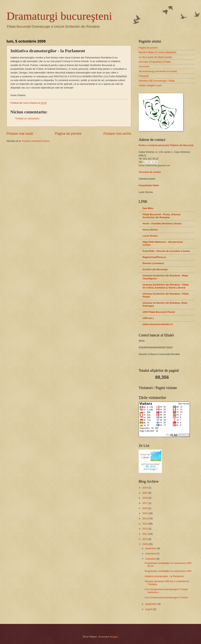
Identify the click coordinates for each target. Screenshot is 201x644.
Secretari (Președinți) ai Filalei (155, 62)
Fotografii (144, 76)
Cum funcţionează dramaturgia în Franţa (166, 597)
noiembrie (151, 554)
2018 (145, 498)
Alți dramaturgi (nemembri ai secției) (158, 71)
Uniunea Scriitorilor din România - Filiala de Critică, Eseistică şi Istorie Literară (166, 286)
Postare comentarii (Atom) (36, 141)
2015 (145, 513)
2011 (145, 534)
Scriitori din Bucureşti (155, 269)
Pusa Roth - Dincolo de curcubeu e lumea (166, 251)
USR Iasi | (148, 318)
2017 (145, 503)
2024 (145, 488)
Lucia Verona (150, 236)
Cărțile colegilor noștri (150, 85)
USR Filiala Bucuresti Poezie (159, 312)
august (149, 609)
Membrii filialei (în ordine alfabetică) (158, 52)
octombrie (151, 559)
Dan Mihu (148, 208)
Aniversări (144, 66)
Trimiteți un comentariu (27, 118)
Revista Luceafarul (153, 263)
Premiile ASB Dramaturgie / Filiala (157, 81)
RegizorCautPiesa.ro (154, 257)
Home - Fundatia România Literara (162, 223)
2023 (145, 493)
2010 (145, 539)
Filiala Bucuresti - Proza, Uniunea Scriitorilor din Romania (162, 216)
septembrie (151, 604)
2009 (145, 544)
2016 (145, 508)
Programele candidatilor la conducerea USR (168, 571)
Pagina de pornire (68, 134)
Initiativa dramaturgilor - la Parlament (164, 576)
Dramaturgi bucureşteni (59, 16)
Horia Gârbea (150, 230)
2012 (145, 529)
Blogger (114, 637)
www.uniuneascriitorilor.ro (158, 324)
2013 (145, 524)
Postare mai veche (117, 134)
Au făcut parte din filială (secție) (155, 57)
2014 (145, 518)
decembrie (151, 548)
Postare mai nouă (20, 134)
